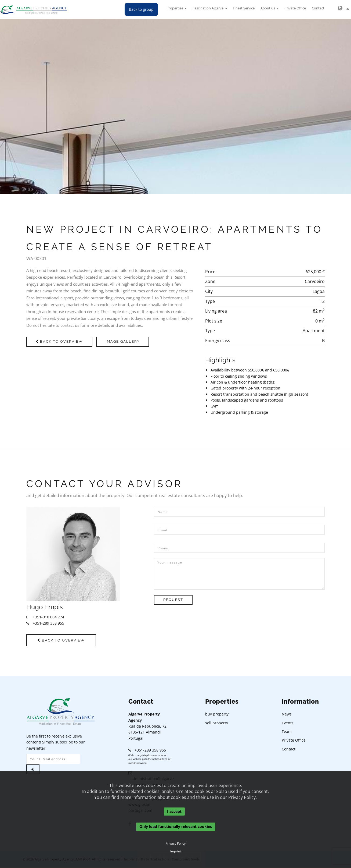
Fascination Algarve (208, 9)
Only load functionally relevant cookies (176, 827)
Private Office (295, 9)
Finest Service (244, 9)
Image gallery (126, 341)
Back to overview (60, 341)
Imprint (176, 851)
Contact (318, 9)
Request (174, 600)
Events (288, 723)
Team (287, 732)
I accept (174, 811)
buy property (217, 715)
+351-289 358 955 (45, 623)
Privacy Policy (175, 844)
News (287, 715)
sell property (217, 723)
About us (268, 9)
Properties (175, 9)
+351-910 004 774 (45, 617)
